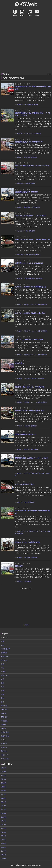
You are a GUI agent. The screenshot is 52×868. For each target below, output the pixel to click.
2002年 (3, 859)
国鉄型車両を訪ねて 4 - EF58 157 (26, 192)
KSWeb (26, 4)
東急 (3, 664)
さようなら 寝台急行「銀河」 (25, 484)
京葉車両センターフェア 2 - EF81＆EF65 (29, 263)
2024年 (3, 775)
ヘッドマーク (33, 402)
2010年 (3, 828)
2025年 (3, 772)
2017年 (3, 802)
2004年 (3, 851)
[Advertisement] (26, 55)
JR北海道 (4, 721)
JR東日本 (20, 105)
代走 (39, 402)
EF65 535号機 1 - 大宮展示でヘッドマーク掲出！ (32, 458)
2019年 (3, 794)
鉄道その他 (5, 736)
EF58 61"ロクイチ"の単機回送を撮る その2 (30, 411)
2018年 (3, 798)
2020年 (3, 791)
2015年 (3, 809)
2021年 (3, 787)
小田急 (3, 672)
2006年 (3, 843)
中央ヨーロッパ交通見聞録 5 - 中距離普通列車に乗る (33, 239)
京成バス (4, 747)
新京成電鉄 (5, 656)
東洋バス (4, 744)
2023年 (3, 779)
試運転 (35, 378)
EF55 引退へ (19, 363)
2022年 (3, 783)
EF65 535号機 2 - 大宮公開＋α (25, 434)
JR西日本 (20, 133)
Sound (30, 13)
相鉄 (3, 683)
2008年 (3, 836)
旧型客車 (30, 378)
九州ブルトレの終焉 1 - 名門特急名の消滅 (29, 339)
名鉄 (3, 687)
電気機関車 (35, 105)
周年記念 (44, 531)
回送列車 (28, 426)
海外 (27, 184)
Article (22, 13)
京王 (3, 668)
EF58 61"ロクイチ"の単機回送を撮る (28, 542)
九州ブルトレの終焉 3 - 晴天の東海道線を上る (31, 287)
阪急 (3, 698)
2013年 (3, 817)
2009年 (3, 832)
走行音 (31, 255)
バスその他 (5, 759)
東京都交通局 (6, 649)
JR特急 (26, 305)
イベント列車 (29, 531)
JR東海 (19, 207)
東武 (3, 679)
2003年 (3, 855)
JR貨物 (19, 157)
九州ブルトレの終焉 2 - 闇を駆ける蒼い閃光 (30, 313)
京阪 (3, 691)
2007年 (3, 840)
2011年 (3, 825)
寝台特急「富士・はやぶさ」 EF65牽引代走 (30, 387)
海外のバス (5, 755)
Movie (37, 13)
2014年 (3, 813)
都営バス (4, 751)
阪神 (3, 702)
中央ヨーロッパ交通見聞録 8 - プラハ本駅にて (31, 216)
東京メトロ (5, 675)
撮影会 (34, 278)
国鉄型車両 (28, 105)
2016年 (3, 806)
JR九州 (19, 305)
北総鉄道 (4, 653)
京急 (3, 645)
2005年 (3, 847)
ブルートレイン (30, 133)
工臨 (32, 207)
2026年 (3, 768)
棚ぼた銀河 (19, 566)
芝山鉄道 (4, 660)
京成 (3, 641)
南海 (3, 694)
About (15, 13)
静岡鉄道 (4, 706)
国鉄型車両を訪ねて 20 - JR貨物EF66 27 (29, 142)
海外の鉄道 (20, 184)
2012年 (3, 821)
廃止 (39, 305)
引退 (26, 378)
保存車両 (26, 450)
